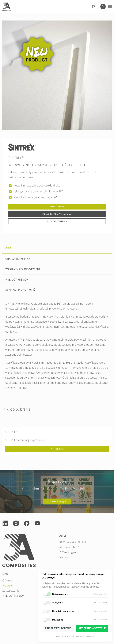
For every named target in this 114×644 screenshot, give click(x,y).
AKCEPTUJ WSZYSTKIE (92, 628)
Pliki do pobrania (57, 221)
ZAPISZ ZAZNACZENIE (58, 628)
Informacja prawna (63, 636)
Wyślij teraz (57, 207)
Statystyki (58, 603)
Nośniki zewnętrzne (63, 611)
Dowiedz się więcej (57, 501)
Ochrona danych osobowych (83, 636)
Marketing (58, 620)
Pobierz (57, 449)
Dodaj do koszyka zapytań (57, 214)
